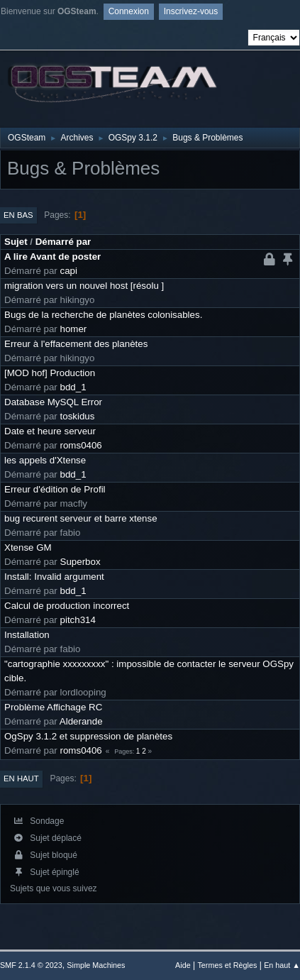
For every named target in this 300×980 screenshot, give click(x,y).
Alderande (81, 721)
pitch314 (78, 620)
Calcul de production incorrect (67, 606)
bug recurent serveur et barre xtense (81, 518)
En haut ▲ (282, 965)
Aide (183, 965)
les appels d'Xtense (45, 460)
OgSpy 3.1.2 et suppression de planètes (88, 736)
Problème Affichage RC (53, 707)
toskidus (78, 416)
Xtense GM (28, 547)
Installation (27, 635)
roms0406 (81, 445)
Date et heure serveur (50, 431)
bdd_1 (73, 387)
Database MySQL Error (53, 402)
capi (69, 271)
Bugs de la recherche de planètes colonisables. (103, 315)
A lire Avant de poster (52, 257)
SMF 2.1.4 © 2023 (31, 965)
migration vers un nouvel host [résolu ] (84, 286)
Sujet (16, 242)
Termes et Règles (227, 965)
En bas (18, 215)
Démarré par (63, 242)
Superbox (80, 562)
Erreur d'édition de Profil (55, 489)
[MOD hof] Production (50, 373)
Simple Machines (96, 965)
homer (74, 329)
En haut (21, 778)
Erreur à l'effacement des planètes (76, 344)
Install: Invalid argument (54, 577)
